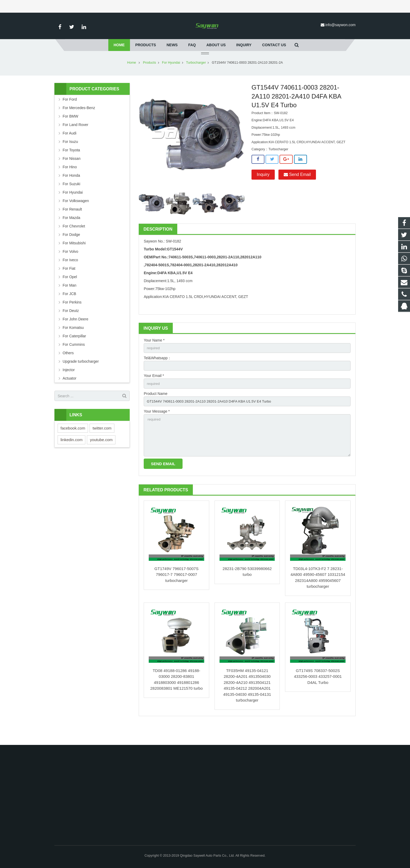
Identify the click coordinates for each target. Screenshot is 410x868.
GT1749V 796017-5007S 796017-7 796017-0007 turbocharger (177, 594)
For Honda (71, 191)
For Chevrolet (74, 242)
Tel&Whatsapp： (157, 374)
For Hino (70, 183)
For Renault (72, 225)
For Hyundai (171, 78)
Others (68, 368)
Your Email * (154, 392)
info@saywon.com (340, 25)
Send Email (297, 190)
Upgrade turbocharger (81, 377)
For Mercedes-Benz (79, 123)
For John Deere (75, 335)
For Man (69, 301)
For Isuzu (70, 157)
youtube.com (101, 455)
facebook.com (73, 444)
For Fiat (69, 284)
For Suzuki (71, 199)
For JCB (69, 309)
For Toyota (71, 166)
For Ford (70, 115)
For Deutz (71, 326)
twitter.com (102, 444)
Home (132, 78)
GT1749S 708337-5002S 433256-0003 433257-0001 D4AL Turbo (318, 696)
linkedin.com (71, 455)
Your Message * (157, 429)
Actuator (69, 394)
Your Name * (154, 356)
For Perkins (72, 318)
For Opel (70, 292)
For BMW (70, 132)
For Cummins (74, 360)
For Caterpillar (74, 352)
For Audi (69, 149)
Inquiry (263, 190)
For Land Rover (75, 140)
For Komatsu (73, 343)
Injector (69, 385)
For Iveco (70, 276)
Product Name (155, 410)
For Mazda (71, 233)
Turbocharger (196, 78)
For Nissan (72, 174)
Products (150, 78)
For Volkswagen (76, 216)
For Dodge (71, 250)
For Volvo (70, 267)
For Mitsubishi (74, 259)
